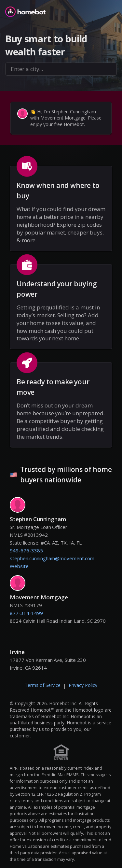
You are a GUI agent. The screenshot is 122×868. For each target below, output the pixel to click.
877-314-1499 (26, 613)
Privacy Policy (83, 685)
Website (19, 566)
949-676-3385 (26, 550)
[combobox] (61, 69)
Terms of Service (43, 685)
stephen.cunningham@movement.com (52, 558)
